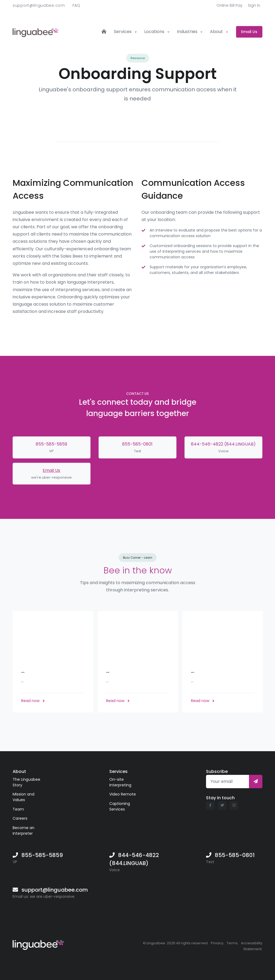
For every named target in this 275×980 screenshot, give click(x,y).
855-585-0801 (137, 444)
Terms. (233, 943)
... (23, 671)
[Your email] (228, 782)
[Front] (35, 32)
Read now (33, 701)
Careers (20, 818)
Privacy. (218, 943)
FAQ (76, 5)
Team (18, 809)
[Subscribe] (256, 782)
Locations (155, 32)
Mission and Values (23, 797)
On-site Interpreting (120, 782)
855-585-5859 (51, 444)
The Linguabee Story (26, 782)
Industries (188, 32)
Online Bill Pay (229, 5)
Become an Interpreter (23, 831)
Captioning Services (120, 806)
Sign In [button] (254, 5)
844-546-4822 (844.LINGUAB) (223, 444)
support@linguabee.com (39, 5)
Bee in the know (138, 570)
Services (123, 32)
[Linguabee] (38, 944)
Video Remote (123, 794)
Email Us (51, 470)
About (217, 32)
